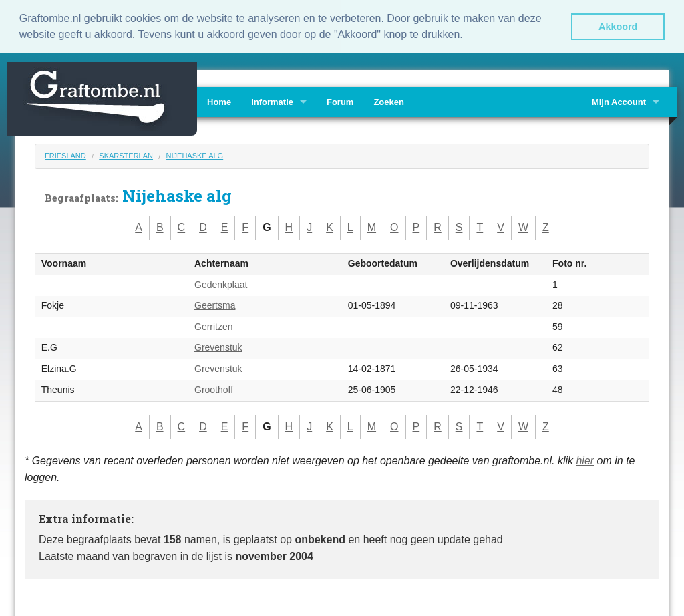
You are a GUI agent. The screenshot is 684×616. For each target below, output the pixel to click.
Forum (340, 101)
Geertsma (215, 305)
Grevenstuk (218, 347)
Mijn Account (619, 101)
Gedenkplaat (221, 283)
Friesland (65, 154)
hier (585, 459)
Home (219, 101)
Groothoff (214, 389)
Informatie (272, 101)
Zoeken (389, 101)
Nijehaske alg (195, 154)
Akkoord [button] (618, 27)
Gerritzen (214, 325)
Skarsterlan (126, 154)
